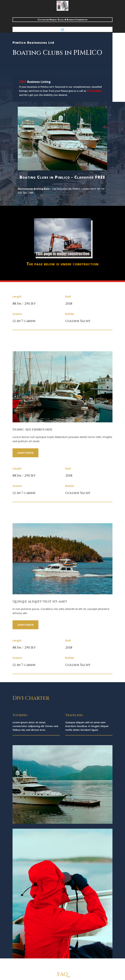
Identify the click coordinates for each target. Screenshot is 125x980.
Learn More (25, 453)
